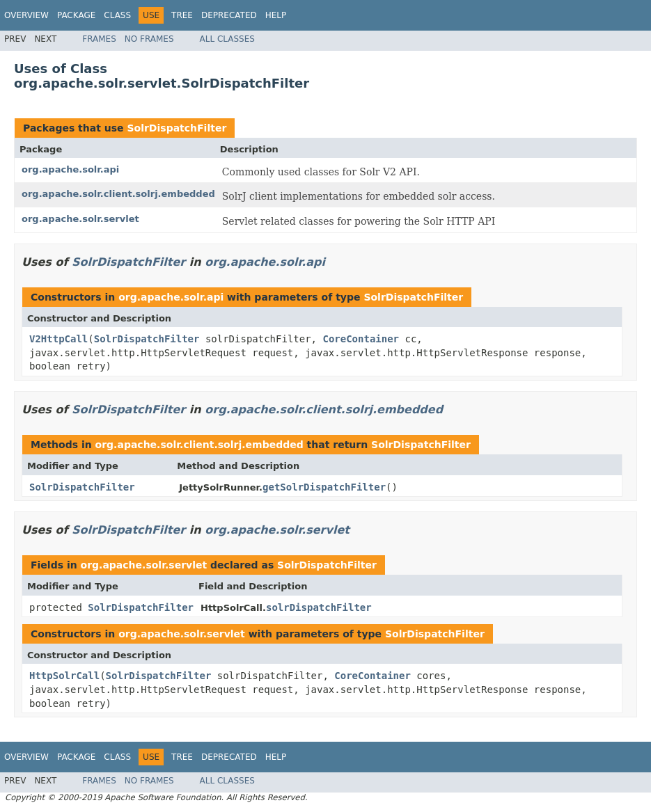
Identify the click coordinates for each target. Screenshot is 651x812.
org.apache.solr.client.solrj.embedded (118, 194)
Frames (99, 39)
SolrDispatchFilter (177, 128)
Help (276, 15)
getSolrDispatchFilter (324, 487)
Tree (182, 15)
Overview (26, 15)
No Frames (149, 39)
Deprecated (229, 15)
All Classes (227, 39)
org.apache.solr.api (70, 169)
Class (117, 15)
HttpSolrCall (64, 676)
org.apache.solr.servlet (80, 219)
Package (76, 15)
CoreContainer (361, 339)
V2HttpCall (58, 339)
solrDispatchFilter (319, 607)
